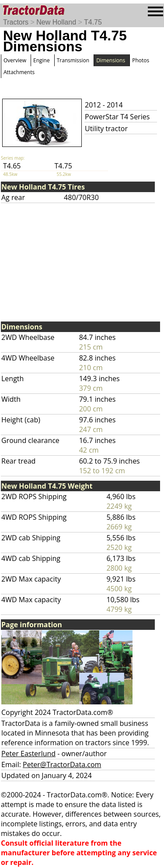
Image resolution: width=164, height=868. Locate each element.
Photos (141, 60)
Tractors (16, 22)
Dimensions (111, 60)
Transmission (73, 60)
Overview (15, 60)
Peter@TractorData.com (62, 764)
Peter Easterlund (28, 754)
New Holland (56, 22)
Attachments (19, 72)
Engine (42, 60)
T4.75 (93, 22)
